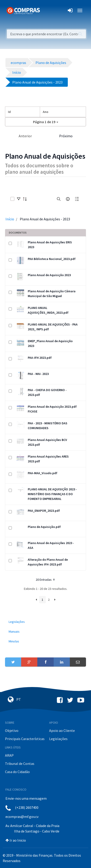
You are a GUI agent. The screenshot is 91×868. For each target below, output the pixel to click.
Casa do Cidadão (17, 772)
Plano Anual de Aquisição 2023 (49, 275)
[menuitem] (45, 622)
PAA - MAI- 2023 (38, 374)
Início (10, 219)
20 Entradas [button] (46, 580)
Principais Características (25, 739)
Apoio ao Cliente (62, 731)
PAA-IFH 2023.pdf (40, 358)
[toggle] (19, 199)
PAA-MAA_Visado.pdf (43, 473)
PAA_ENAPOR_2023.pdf (44, 511)
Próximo (66, 136)
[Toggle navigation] (46, 10)
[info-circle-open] (68, 199)
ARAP (9, 755)
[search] (59, 199)
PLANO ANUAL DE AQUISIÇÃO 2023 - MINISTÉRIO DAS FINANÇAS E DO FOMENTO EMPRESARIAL (52, 494)
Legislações (58, 739)
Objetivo (12, 731)
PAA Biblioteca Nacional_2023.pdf (52, 259)
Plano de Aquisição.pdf (44, 527)
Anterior (25, 136)
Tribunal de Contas (20, 764)
